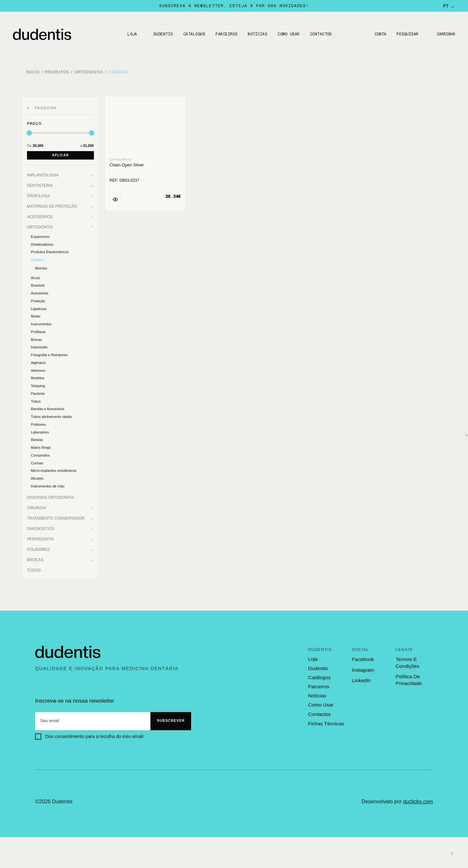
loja (313, 657)
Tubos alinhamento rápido (52, 415)
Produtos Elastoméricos (50, 250)
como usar (320, 702)
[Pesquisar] (29, 106)
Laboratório (40, 430)
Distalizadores (42, 242)
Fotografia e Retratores (49, 353)
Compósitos (40, 453)
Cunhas (37, 461)
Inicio (33, 71)
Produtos (57, 71)
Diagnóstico (41, 527)
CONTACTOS (320, 34)
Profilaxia (39, 194)
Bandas (37, 438)
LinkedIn (361, 678)
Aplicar (60, 153)
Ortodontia (89, 71)
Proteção (38, 299)
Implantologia (43, 173)
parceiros (318, 684)
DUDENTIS (162, 34)
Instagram (363, 668)
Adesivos (38, 369)
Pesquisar (406, 34)
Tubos (36, 399)
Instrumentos (41, 322)
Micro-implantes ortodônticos (54, 469)
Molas (36, 315)
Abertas (41, 266)
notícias (317, 693)
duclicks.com (418, 800)
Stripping (38, 384)
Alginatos (38, 361)
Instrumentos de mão (48, 484)
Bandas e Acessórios (48, 407)
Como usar (288, 34)
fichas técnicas (326, 721)
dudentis (318, 666)
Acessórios (40, 215)
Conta (379, 34)
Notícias (257, 34)
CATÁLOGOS (193, 34)
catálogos (319, 675)
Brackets (38, 284)
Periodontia (40, 537)
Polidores (38, 422)
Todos (34, 568)
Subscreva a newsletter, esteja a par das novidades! (234, 6)
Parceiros (225, 34)
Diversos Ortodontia (51, 496)
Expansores (40, 235)
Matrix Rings (41, 446)
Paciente (38, 392)
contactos (319, 711)
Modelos (38, 376)
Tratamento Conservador (56, 516)
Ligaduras (39, 307)
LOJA (131, 34)
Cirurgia (37, 506)
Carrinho (445, 34)
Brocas (36, 338)
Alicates (37, 476)
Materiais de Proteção (52, 204)
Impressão (39, 345)
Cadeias (118, 71)
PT (449, 6)
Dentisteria (40, 184)
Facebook (363, 658)
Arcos (35, 276)
